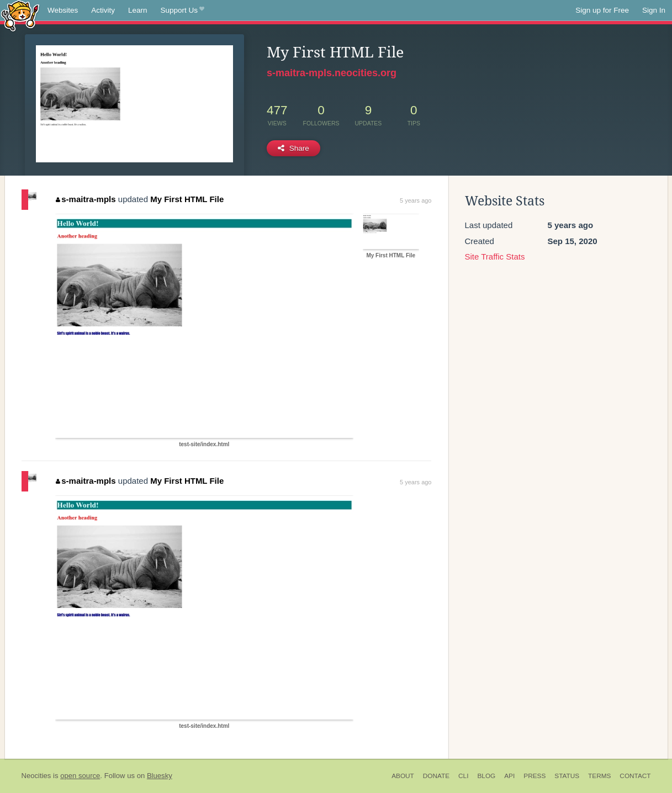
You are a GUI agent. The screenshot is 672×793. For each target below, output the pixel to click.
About (403, 776)
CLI (463, 776)
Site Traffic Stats (495, 257)
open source (80, 776)
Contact (635, 776)
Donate (436, 776)
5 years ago (416, 200)
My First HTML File (187, 199)
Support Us (182, 10)
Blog (486, 776)
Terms (599, 776)
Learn (138, 10)
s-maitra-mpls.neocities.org (332, 73)
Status (567, 776)
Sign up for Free (602, 10)
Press (535, 776)
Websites (63, 10)
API (509, 776)
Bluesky (160, 776)
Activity (103, 10)
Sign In (654, 10)
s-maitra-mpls (86, 199)
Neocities (36, 776)
